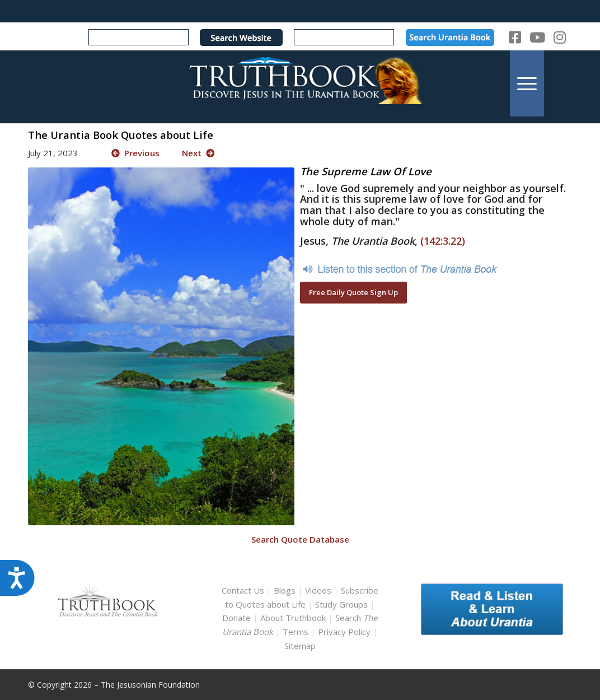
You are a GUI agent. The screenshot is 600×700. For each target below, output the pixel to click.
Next (198, 153)
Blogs (285, 590)
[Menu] (527, 83)
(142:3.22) (443, 241)
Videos (318, 590)
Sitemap (300, 646)
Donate (236, 618)
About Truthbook (293, 618)
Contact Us (243, 590)
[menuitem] (527, 83)
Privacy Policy (344, 632)
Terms (296, 632)
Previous (135, 153)
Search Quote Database (300, 539)
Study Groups (343, 604)
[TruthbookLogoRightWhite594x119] (300, 83)
